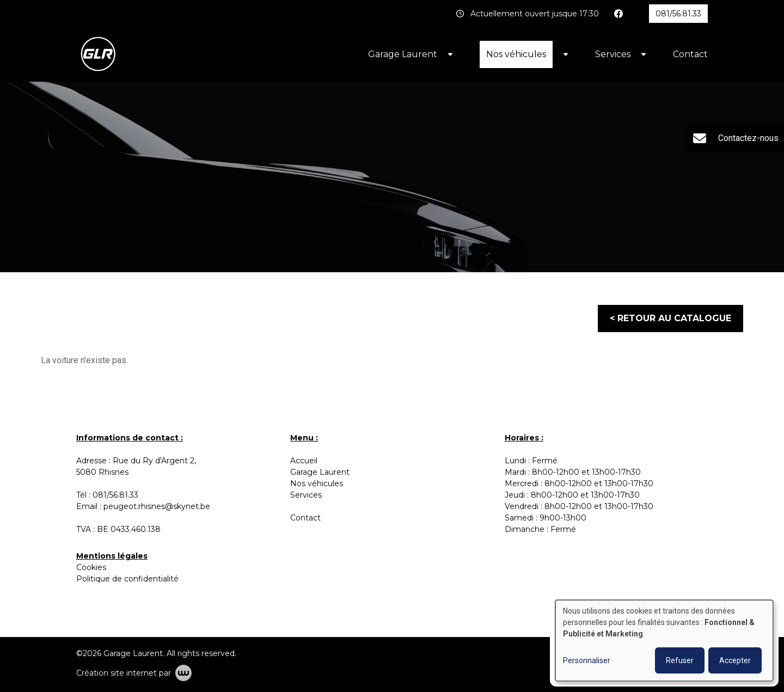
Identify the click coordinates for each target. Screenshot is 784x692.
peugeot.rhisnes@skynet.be (157, 506)
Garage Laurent (403, 54)
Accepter (735, 660)
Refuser (680, 660)
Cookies (91, 567)
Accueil (304, 461)
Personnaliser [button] (587, 660)
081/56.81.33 (115, 495)
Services (613, 54)
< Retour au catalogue (670, 318)
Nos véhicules (516, 54)
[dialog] (664, 641)
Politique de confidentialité (127, 579)
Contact (690, 54)
